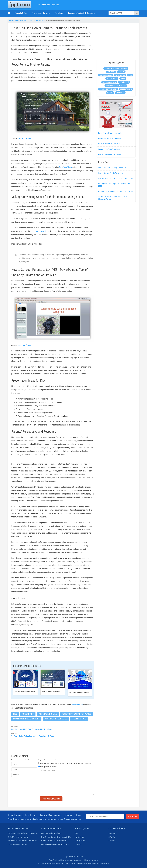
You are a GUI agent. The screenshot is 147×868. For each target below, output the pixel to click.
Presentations (40, 21)
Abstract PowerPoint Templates (110, 154)
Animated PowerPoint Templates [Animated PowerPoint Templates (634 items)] (116, 68)
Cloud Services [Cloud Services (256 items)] (120, 75)
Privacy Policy (80, 841)
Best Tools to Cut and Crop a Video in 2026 (113, 168)
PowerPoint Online (48, 714)
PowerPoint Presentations (26, 719)
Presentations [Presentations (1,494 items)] (126, 89)
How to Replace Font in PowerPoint (111, 173)
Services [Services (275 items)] (110, 93)
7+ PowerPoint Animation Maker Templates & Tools (33, 736)
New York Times (24, 138)
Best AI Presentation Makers (18, 837)
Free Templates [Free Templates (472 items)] (112, 78)
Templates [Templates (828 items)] (120, 93)
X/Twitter (112, 837)
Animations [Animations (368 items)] (111, 72)
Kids (15, 714)
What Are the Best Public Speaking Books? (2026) (116, 191)
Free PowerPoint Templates (18, 21)
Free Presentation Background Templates (22, 833)
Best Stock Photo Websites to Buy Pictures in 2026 (116, 178)
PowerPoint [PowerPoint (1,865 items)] (124, 82)
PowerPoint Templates (56, 719)
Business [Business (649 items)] (121, 72)
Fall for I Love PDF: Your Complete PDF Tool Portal (32, 729)
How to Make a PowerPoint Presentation (22, 841)
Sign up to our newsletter (47, 767)
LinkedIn (112, 841)
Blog (31, 21)
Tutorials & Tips (21, 13)
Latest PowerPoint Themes (17, 845)
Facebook (112, 833)
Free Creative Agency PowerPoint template (30, 692)
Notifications (79, 837)
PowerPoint (28, 714)
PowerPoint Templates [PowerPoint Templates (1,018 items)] (108, 89)
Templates (59, 13)
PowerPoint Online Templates (76, 714)
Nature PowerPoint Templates (109, 149)
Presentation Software (41, 13)
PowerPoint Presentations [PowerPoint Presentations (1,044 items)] (116, 86)
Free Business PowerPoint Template (55, 692)
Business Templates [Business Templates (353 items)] (106, 75)
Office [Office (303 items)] (123, 78)
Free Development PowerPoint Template (84, 693)
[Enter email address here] (105, 817)
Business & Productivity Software (81, 13)
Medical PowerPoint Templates (109, 144)
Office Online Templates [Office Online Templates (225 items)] (109, 82)
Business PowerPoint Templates (110, 139)
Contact (78, 845)
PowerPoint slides (42, 231)
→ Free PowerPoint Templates (47, 5)
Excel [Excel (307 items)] (130, 75)
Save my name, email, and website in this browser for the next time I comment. (66, 763)
